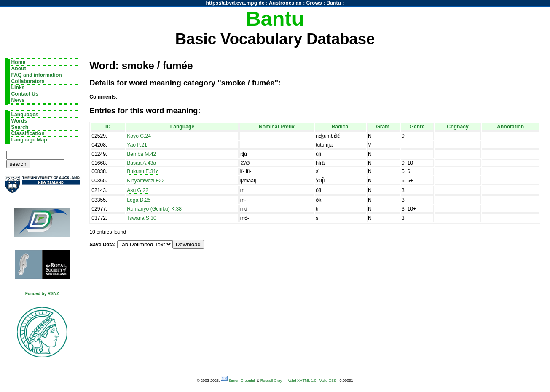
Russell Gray (271, 381)
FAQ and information (37, 75)
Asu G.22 (138, 190)
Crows (314, 3)
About (19, 69)
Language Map (29, 140)
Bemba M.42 (141, 154)
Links (18, 88)
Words (19, 121)
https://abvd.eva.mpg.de (235, 3)
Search (20, 127)
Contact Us (25, 94)
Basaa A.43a (141, 163)
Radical (340, 127)
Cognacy (457, 127)
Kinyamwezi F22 (146, 181)
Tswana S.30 (142, 218)
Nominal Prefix (277, 127)
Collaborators (28, 81)
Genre (417, 127)
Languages (25, 115)
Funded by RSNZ (42, 294)
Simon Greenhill (242, 381)
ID (108, 127)
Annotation (510, 127)
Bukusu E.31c (143, 171)
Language (182, 127)
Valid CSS (328, 381)
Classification (28, 133)
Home (19, 62)
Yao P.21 (137, 145)
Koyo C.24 (139, 136)
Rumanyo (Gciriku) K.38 (154, 209)
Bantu (334, 3)
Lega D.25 (139, 200)
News (18, 100)
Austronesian (285, 3)
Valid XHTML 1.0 (302, 381)
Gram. (383, 127)
